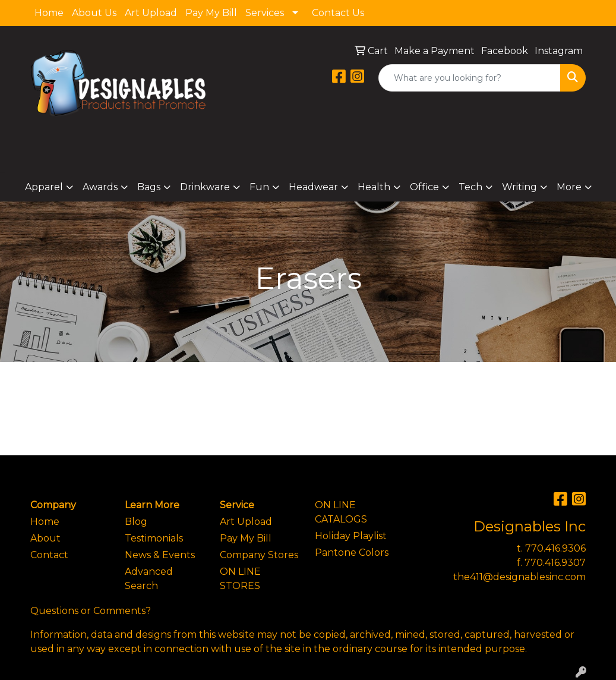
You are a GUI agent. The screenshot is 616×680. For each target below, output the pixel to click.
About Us (94, 13)
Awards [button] (100, 187)
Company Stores (259, 555)
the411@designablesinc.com (519, 577)
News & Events (160, 555)
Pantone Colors (352, 552)
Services (265, 13)
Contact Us (338, 13)
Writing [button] (519, 187)
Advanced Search (149, 579)
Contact (49, 555)
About (45, 538)
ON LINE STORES (240, 579)
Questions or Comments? (91, 611)
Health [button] (374, 187)
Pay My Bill (211, 13)
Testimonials (154, 538)
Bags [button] (149, 187)
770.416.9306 (555, 548)
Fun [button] (259, 187)
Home (49, 13)
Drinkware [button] (205, 187)
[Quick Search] (470, 78)
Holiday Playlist (351, 536)
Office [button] (424, 187)
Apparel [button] (44, 187)
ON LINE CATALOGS (341, 512)
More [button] (569, 187)
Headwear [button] (313, 187)
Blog (136, 522)
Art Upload (151, 13)
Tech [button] (470, 187)
